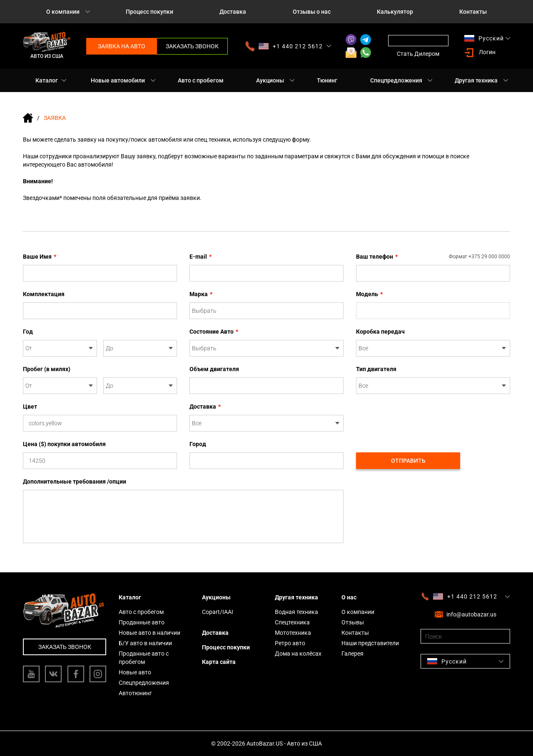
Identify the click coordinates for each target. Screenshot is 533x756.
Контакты (473, 12)
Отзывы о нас (312, 12)
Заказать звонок (192, 46)
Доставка (233, 12)
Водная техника (296, 612)
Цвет (30, 407)
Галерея (352, 654)
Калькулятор (395, 12)
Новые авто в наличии (149, 633)
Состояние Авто (214, 332)
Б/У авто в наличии (145, 643)
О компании (63, 12)
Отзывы (353, 622)
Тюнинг (327, 80)
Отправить (408, 461)
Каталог (47, 80)
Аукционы (270, 80)
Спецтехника (292, 622)
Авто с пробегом (201, 80)
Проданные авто (142, 622)
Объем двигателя (214, 369)
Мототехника (293, 633)
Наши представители (370, 643)
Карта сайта (219, 662)
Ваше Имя (40, 257)
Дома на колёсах (298, 654)
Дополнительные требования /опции (75, 482)
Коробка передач (380, 332)
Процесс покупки (149, 12)
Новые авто (135, 672)
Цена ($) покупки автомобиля (64, 444)
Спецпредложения (396, 80)
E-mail (200, 257)
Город (198, 444)
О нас (349, 597)
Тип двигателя (376, 369)
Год (28, 332)
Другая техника (476, 80)
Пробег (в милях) (47, 369)
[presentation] (419, 419)
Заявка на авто (122, 46)
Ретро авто (290, 643)
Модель (369, 294)
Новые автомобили (118, 80)
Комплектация (44, 294)
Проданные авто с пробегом (144, 658)
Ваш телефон (433, 257)
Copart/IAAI (218, 612)
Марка (201, 294)
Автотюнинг (135, 693)
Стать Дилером (418, 54)
